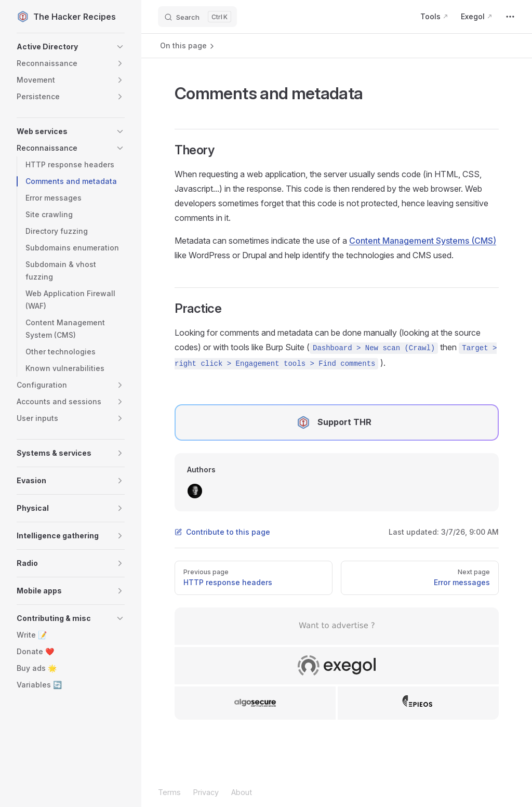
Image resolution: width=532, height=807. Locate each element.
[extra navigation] (510, 17)
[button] (71, 47)
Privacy (206, 792)
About (242, 792)
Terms (169, 792)
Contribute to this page (222, 532)
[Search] (197, 17)
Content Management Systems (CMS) (423, 241)
